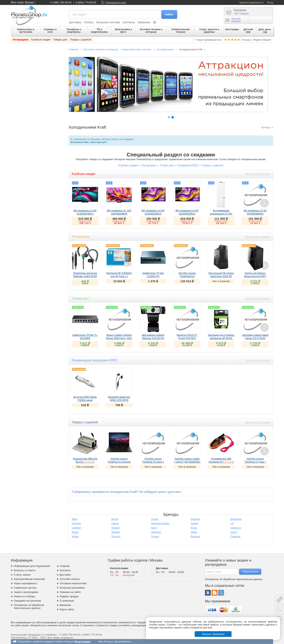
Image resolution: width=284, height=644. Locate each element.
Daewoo (195, 519)
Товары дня (60, 40)
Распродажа (21, 40)
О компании (67, 601)
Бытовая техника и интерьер (151, 31)
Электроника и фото (123, 31)
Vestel (75, 536)
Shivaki (116, 532)
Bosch (115, 519)
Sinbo (194, 532)
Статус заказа (22, 575)
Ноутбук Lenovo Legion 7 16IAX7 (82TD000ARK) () (187, 462)
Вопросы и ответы (25, 570)
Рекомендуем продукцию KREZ (95, 360)
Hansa (115, 523)
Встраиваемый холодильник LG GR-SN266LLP (221, 214)
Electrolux (236, 519)
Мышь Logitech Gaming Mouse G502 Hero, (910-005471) (119, 338)
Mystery (116, 528)
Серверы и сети (50, 31)
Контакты (129, 22)
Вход (270, 2)
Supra (234, 532)
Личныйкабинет (233, 20)
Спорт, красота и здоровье (209, 31)
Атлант (155, 536)
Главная (73, 49)
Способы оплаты (70, 579)
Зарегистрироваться (251, 2)
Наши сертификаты (25, 583)
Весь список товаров (258, 174)
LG (232, 523)
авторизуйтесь (123, 642)
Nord (154, 528)
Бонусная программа (72, 588)
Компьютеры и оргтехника (26, 31)
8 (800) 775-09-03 (86, 2)
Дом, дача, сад (265, 31)
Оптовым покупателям (73, 583)
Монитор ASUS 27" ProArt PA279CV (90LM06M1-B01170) (187, 338)
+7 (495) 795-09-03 (61, 2)
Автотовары (232, 29)
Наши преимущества (209, 40)
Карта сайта (67, 609)
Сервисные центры (25, 588)
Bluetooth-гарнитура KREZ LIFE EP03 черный (119, 400)
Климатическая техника (181, 31)
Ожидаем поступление (27, 601)
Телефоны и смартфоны (74, 31)
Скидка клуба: (85, 221)
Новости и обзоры (25, 596)
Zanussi (116, 536)
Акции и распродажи (26, 592)
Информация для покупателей (32, 566)
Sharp (75, 532)
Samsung (236, 528)
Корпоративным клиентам (29, 579)
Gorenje (76, 523)
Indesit (194, 523)
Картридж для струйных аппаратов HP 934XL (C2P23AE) (221, 338)
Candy (155, 519)
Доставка (75, 22)
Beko (75, 519)
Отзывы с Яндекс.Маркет (256, 40)
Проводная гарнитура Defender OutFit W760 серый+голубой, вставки (85, 276)
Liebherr (77, 528)
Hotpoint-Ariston (160, 523)
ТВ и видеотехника (99, 31)
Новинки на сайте (70, 592)
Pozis (194, 528)
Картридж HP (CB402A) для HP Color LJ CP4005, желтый (119, 276)
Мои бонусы (105, 642)
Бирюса (195, 536)
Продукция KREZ (188, 165)
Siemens (156, 532)
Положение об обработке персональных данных (29, 607)
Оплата (89, 22)
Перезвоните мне (116, 2)
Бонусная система (108, 22)
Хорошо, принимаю (213, 634)
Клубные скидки (41, 40)
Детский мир (248, 31)
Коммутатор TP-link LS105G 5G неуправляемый (153, 276)
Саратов (235, 536)
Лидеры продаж (69, 596)
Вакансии (144, 22)
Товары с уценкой (81, 40)
